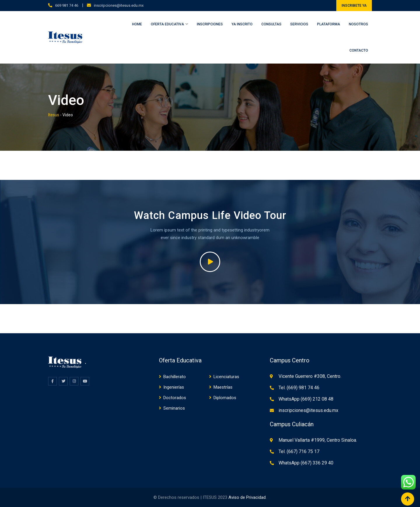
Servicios (299, 24)
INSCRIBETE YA (354, 6)
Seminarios (174, 408)
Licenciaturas (226, 377)
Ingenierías (174, 387)
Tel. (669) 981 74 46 (299, 388)
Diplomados (225, 398)
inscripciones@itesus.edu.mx (119, 5)
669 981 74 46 (67, 5)
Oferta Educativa (167, 24)
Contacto (359, 50)
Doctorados (175, 398)
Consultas (271, 24)
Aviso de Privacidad (247, 497)
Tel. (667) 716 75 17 (299, 451)
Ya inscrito (242, 24)
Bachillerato (175, 377)
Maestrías (223, 387)
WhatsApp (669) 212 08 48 (306, 399)
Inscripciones (210, 24)
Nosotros (358, 24)
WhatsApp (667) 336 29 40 (306, 463)
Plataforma (329, 24)
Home (137, 24)
